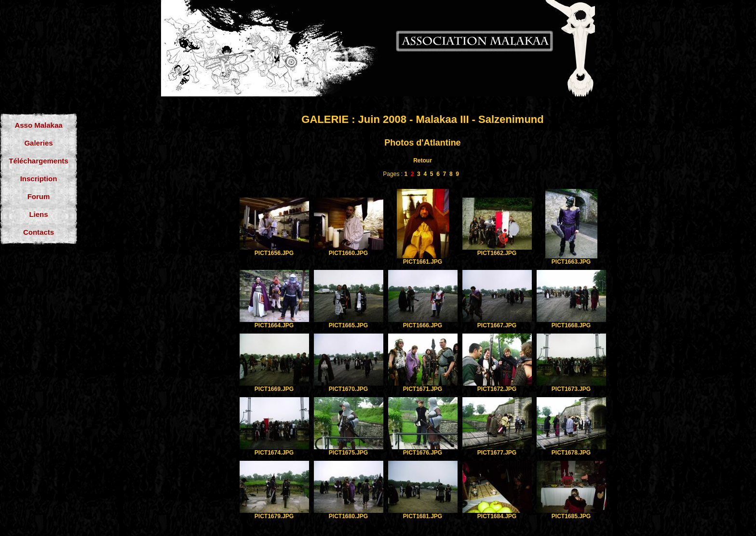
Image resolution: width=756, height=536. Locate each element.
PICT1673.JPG (571, 389)
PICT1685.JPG (571, 516)
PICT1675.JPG (348, 453)
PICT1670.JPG (348, 389)
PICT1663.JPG (571, 262)
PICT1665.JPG (348, 325)
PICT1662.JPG (497, 253)
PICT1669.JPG (274, 389)
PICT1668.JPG (571, 325)
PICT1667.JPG (497, 325)
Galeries (38, 143)
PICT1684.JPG (497, 516)
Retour (423, 161)
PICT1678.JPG (571, 453)
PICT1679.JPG (274, 516)
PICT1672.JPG (497, 389)
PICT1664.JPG (274, 325)
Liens (38, 214)
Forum (39, 196)
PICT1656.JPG (274, 253)
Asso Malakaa (38, 125)
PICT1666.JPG (423, 325)
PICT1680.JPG (348, 516)
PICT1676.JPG (423, 453)
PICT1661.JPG (423, 262)
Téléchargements (38, 161)
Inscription (39, 179)
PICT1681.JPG (423, 516)
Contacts (39, 232)
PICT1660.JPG (348, 253)
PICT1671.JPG (423, 389)
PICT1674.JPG (274, 453)
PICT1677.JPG (497, 453)
